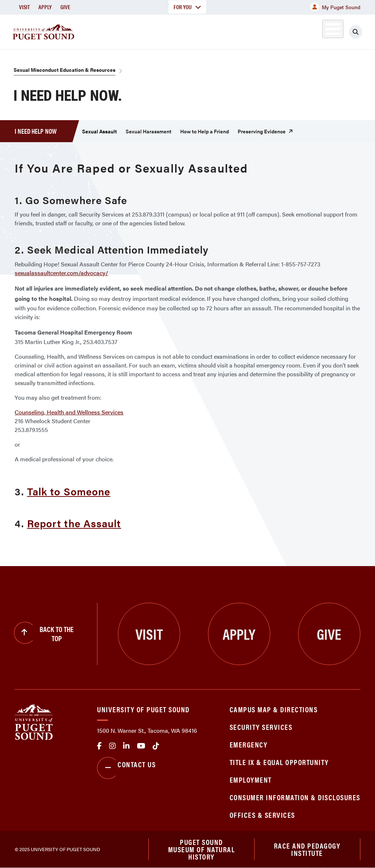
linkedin (126, 746)
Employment (251, 780)
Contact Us (126, 768)
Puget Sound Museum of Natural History (202, 849)
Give (65, 7)
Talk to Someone (69, 491)
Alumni (324, 31)
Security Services (261, 727)
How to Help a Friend (205, 131)
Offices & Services (262, 815)
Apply (45, 7)
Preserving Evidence (262, 131)
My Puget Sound (335, 7)
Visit (24, 7)
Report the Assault (74, 523)
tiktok (156, 746)
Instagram (112, 746)
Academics (140, 31)
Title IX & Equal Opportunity (279, 762)
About (97, 31)
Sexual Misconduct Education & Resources (64, 70)
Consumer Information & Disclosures (295, 797)
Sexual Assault (99, 131)
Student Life (241, 31)
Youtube (141, 746)
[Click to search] (362, 32)
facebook (99, 746)
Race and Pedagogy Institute (307, 849)
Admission (189, 31)
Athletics (291, 31)
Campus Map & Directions (274, 709)
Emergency (249, 744)
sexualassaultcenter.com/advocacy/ (61, 273)
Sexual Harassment (148, 131)
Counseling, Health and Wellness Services (69, 412)
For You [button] (187, 7)
